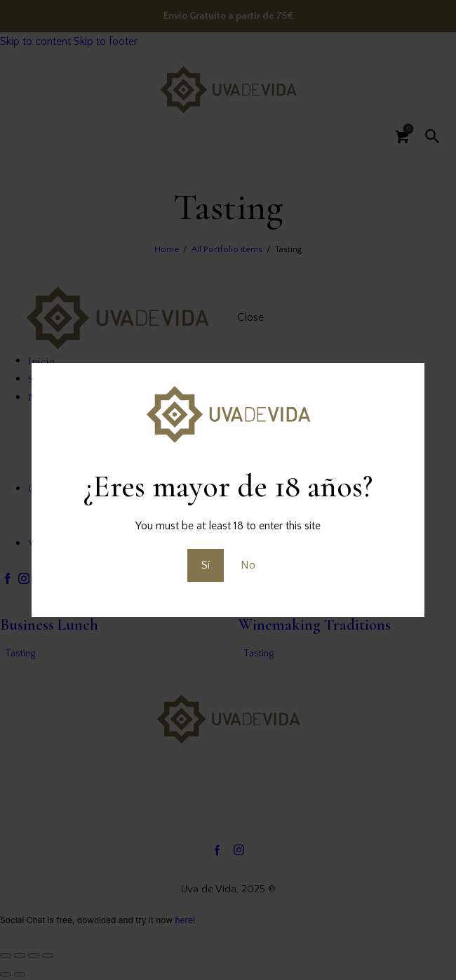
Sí (206, 565)
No (248, 565)
